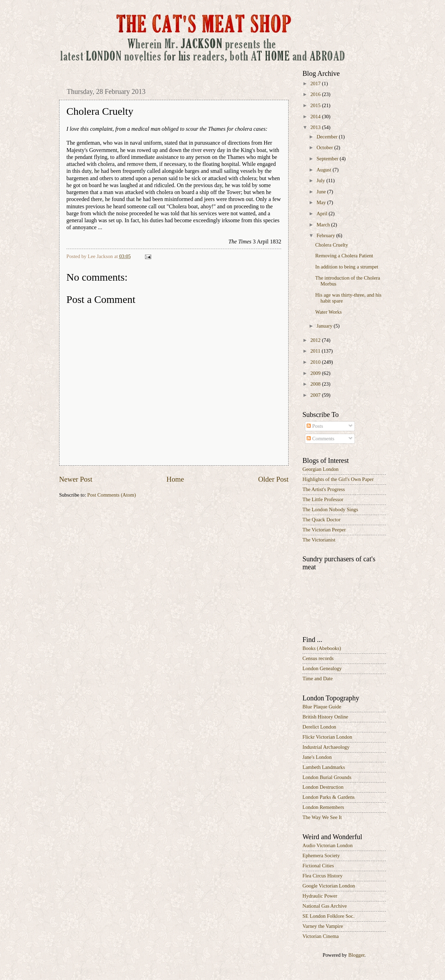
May (322, 202)
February (326, 235)
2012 (316, 340)
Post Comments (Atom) (112, 495)
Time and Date (318, 678)
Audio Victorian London (327, 845)
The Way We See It (322, 817)
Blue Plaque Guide (322, 707)
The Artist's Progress (324, 489)
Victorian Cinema (321, 936)
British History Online (325, 717)
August (324, 170)
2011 (316, 351)
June (322, 192)
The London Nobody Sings (330, 509)
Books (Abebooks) (322, 648)
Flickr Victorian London (327, 737)
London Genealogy (322, 668)
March (324, 225)
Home (175, 479)
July (321, 180)
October (325, 147)
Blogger (357, 955)
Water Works (329, 312)
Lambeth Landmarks (324, 767)
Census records (318, 658)
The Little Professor (323, 499)
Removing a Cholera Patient (344, 256)
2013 (316, 127)
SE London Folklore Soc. (329, 916)
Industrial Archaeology (326, 747)
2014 (316, 117)
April (322, 214)
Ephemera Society (321, 856)
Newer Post (76, 479)
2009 (316, 373)
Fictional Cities (318, 866)
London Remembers (323, 807)
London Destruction (323, 787)
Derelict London (319, 727)
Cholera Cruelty (332, 245)
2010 (316, 362)
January (325, 326)
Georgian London (321, 469)
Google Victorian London (329, 886)
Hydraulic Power (320, 896)
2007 (316, 395)
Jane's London (317, 757)
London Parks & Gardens (329, 797)
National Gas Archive (325, 906)
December (327, 137)
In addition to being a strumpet (347, 267)
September (328, 159)
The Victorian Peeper (324, 530)
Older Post (273, 479)
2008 (316, 384)
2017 (316, 83)
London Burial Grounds (327, 777)
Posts (315, 426)
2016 (316, 94)
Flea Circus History (322, 876)
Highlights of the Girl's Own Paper (338, 479)
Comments (320, 439)
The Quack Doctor (322, 520)
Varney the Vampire (323, 926)
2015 (316, 105)
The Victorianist (319, 540)
